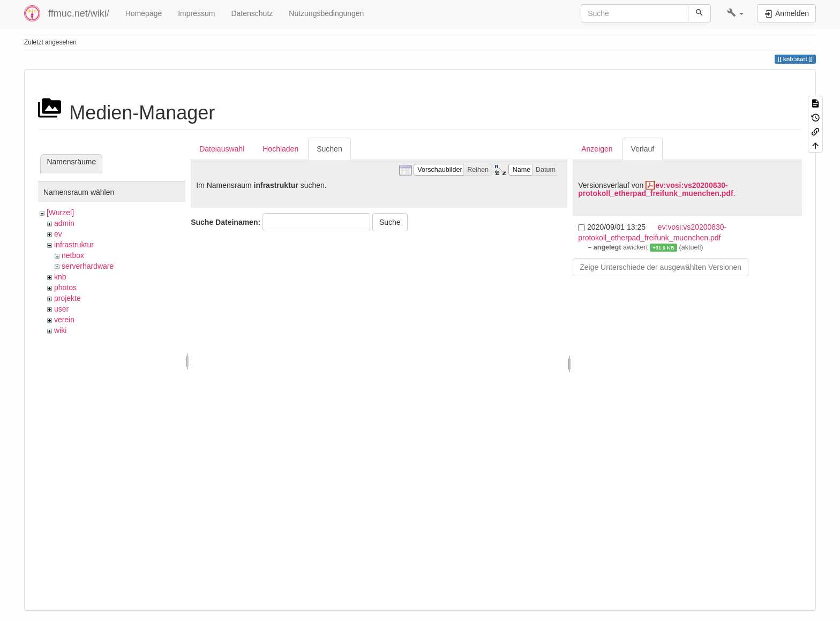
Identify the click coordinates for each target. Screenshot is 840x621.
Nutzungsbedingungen (326, 13)
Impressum (196, 13)
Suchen (329, 149)
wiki (60, 330)
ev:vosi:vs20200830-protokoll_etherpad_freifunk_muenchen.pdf (655, 189)
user (61, 309)
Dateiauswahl (222, 149)
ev (58, 234)
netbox (73, 255)
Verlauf (643, 149)
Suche (390, 222)
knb (60, 277)
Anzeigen (597, 149)
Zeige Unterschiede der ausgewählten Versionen (661, 267)
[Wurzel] (60, 213)
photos (65, 287)
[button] (735, 13)
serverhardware (88, 266)
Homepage (144, 13)
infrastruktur (74, 245)
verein (64, 320)
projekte (67, 298)
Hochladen (280, 149)
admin (64, 223)
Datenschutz (252, 13)
